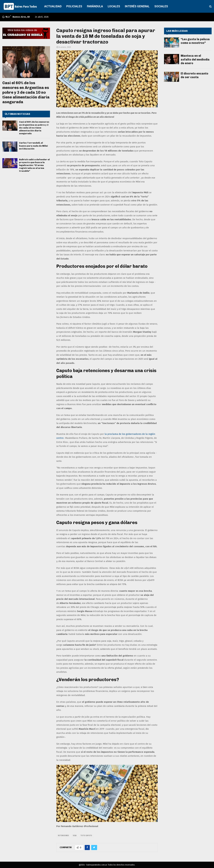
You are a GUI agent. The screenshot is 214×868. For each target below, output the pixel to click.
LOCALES (114, 6)
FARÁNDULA (95, 6)
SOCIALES (161, 6)
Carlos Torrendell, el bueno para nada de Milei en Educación (33, 146)
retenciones (63, 836)
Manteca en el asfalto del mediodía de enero (195, 59)
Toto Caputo (86, 836)
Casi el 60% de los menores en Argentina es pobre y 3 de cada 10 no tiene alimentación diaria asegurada (26, 92)
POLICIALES (74, 6)
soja (75, 836)
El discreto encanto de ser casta (194, 75)
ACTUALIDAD (53, 6)
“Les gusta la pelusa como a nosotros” (195, 41)
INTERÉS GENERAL (137, 6)
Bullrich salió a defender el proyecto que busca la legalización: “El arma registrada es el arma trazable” (34, 165)
